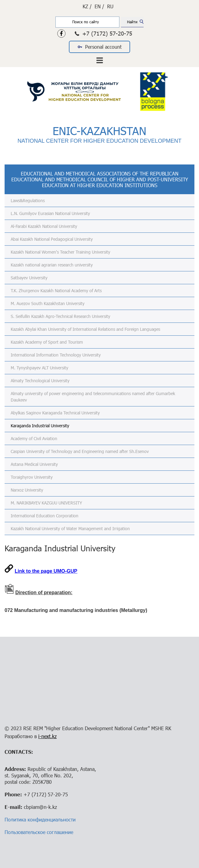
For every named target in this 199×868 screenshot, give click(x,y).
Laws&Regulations (28, 200)
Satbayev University (29, 278)
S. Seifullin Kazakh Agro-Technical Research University (60, 316)
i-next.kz (47, 736)
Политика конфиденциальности (40, 819)
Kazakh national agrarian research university (52, 265)
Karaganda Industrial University (40, 426)
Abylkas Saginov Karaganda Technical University (55, 413)
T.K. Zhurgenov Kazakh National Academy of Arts (56, 291)
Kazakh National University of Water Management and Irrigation (70, 528)
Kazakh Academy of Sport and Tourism (47, 342)
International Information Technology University (56, 355)
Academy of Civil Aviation (34, 438)
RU (110, 6)
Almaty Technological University (40, 381)
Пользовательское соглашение (39, 832)
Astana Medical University (34, 464)
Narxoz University (27, 490)
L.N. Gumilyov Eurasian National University (50, 213)
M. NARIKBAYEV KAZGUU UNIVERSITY (46, 503)
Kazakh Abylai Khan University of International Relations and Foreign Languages (85, 329)
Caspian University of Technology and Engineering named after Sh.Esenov (80, 451)
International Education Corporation (45, 516)
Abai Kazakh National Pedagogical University (52, 239)
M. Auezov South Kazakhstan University (48, 303)
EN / (99, 6)
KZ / (87, 6)
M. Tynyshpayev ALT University (39, 368)
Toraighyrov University (32, 477)
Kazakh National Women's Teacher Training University (60, 252)
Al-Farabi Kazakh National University (44, 226)
